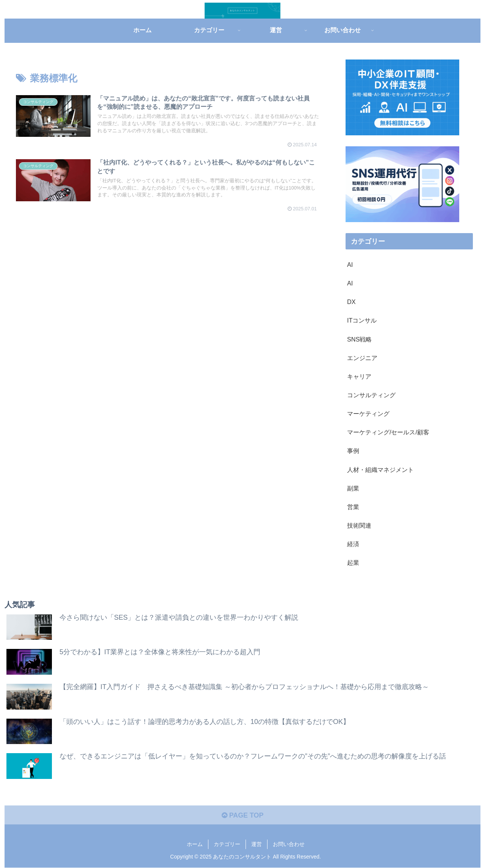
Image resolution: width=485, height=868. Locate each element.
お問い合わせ (289, 844)
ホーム (195, 844)
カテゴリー (227, 844)
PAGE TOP (242, 815)
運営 (257, 844)
